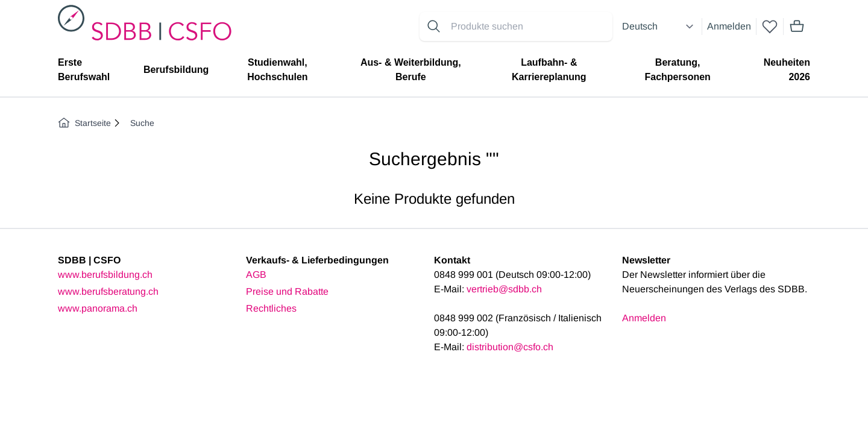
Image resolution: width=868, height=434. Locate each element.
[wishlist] (770, 27)
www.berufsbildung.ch (105, 275)
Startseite (84, 123)
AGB (256, 275)
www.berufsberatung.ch (108, 291)
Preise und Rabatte (287, 291)
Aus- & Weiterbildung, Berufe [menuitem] (411, 70)
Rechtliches (271, 308)
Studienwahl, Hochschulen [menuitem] (277, 70)
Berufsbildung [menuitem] (176, 70)
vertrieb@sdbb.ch (504, 289)
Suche (142, 123)
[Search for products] (529, 27)
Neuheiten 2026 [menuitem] (787, 70)
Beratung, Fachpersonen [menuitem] (677, 70)
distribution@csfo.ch (510, 347)
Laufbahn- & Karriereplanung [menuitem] (549, 70)
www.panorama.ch (98, 308)
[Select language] (659, 27)
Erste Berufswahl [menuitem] (84, 70)
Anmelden (729, 26)
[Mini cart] (797, 27)
